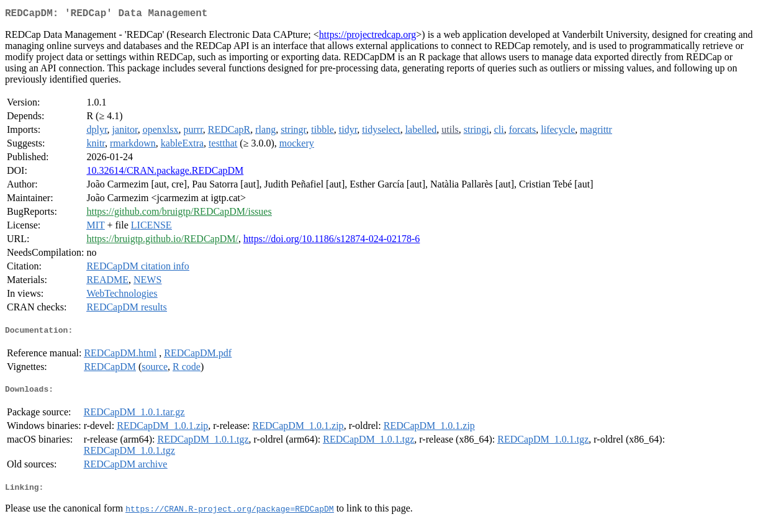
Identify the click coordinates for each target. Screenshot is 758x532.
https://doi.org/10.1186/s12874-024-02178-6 (332, 241)
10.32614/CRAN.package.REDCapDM (165, 173)
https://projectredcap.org (368, 37)
